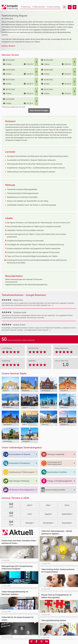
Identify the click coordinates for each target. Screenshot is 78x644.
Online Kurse (26, 7)
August (48, 514)
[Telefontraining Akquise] (70, 7)
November (48, 523)
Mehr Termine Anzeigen (39, 110)
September (67, 514)
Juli (30, 514)
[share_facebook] (36, 642)
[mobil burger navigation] (64, 7)
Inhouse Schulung (53, 7)
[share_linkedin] (47, 642)
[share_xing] (31, 642)
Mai (48, 505)
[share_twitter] (42, 642)
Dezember (67, 523)
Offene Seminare (39, 7)
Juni (67, 505)
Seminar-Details (8, 46)
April (30, 505)
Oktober (30, 523)
